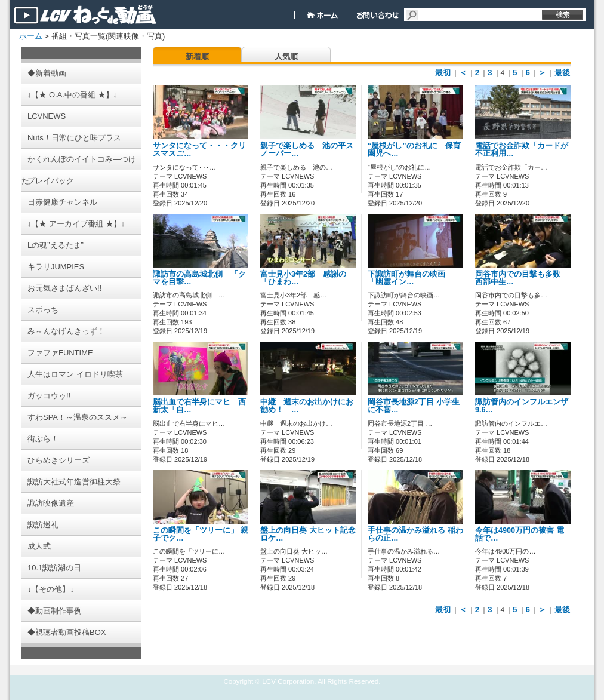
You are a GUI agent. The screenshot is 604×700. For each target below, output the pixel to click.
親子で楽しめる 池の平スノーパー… (307, 150)
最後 (562, 73)
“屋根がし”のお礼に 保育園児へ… (414, 150)
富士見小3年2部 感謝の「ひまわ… (303, 278)
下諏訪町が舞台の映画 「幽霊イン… (410, 278)
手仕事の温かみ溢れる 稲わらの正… (415, 534)
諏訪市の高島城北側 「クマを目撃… (199, 278)
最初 (443, 73)
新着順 (197, 56)
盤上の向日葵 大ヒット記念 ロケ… (308, 534)
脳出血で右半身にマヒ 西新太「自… (199, 406)
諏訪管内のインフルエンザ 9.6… (522, 406)
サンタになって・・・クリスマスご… (199, 150)
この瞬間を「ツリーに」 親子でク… (201, 534)
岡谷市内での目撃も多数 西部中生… (522, 278)
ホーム (31, 36)
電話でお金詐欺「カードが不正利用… (522, 150)
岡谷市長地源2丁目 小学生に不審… (414, 406)
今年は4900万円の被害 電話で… (520, 534)
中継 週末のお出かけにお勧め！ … (307, 406)
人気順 (286, 56)
